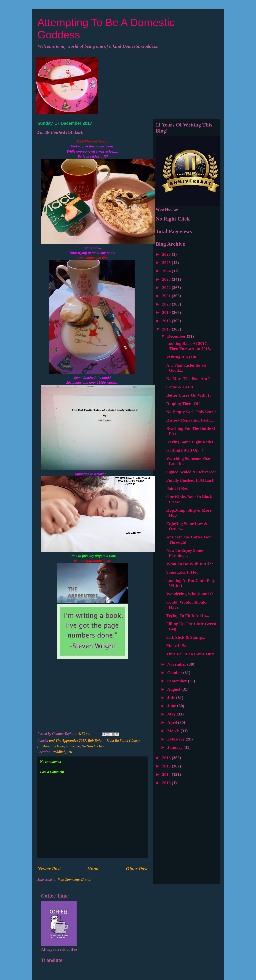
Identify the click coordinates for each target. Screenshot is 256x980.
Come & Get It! (181, 387)
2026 (167, 254)
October (175, 673)
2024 (167, 271)
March (174, 731)
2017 (167, 329)
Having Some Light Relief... (191, 442)
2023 (167, 279)
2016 (167, 758)
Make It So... (178, 646)
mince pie (73, 746)
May (172, 714)
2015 (167, 766)
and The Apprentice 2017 (68, 740)
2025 (167, 263)
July (172, 698)
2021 (167, 296)
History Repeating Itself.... (190, 420)
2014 (167, 774)
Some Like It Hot (182, 572)
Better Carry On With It (189, 395)
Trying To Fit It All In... (188, 616)
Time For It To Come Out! (190, 654)
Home (93, 869)
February (176, 739)
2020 (167, 304)
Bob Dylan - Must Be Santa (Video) (114, 740)
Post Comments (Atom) (74, 880)
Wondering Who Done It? (190, 594)
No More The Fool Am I (188, 379)
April (173, 722)
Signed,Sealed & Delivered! (191, 472)
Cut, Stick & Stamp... (186, 637)
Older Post (137, 869)
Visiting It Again (181, 357)
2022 (167, 288)
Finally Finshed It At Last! (190, 480)
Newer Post (49, 869)
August (174, 689)
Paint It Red (177, 488)
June (172, 706)
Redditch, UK (62, 752)
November (177, 664)
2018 (167, 321)
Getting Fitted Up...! (185, 450)
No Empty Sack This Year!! (191, 412)
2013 (167, 783)
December (177, 336)
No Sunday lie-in (94, 746)
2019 (167, 312)
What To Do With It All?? (190, 564)
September (178, 681)
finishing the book (51, 746)
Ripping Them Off (183, 404)
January (175, 747)
